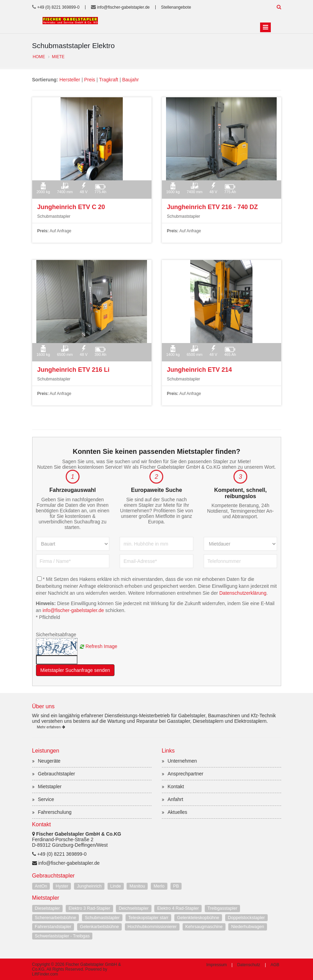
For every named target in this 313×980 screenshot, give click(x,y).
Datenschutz (249, 965)
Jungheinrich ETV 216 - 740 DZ (213, 207)
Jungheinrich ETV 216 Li (73, 370)
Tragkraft (109, 80)
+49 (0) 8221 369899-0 (58, 7)
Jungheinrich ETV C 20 (71, 207)
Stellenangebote (176, 7)
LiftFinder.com (45, 974)
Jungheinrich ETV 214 (200, 370)
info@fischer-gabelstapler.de (123, 7)
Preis (90, 80)
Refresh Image (101, 646)
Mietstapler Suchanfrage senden (75, 670)
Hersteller (70, 80)
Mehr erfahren (51, 727)
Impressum (216, 965)
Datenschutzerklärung (243, 593)
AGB (275, 965)
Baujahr (130, 80)
